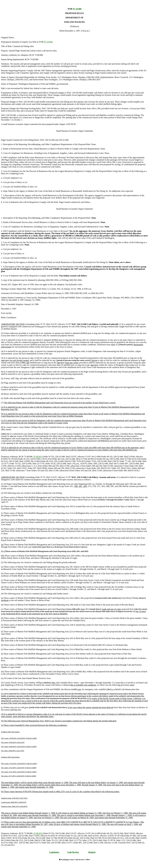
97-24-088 (77, 9)
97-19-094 (48, 42)
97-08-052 (38, 457)
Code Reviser (73, 852)
